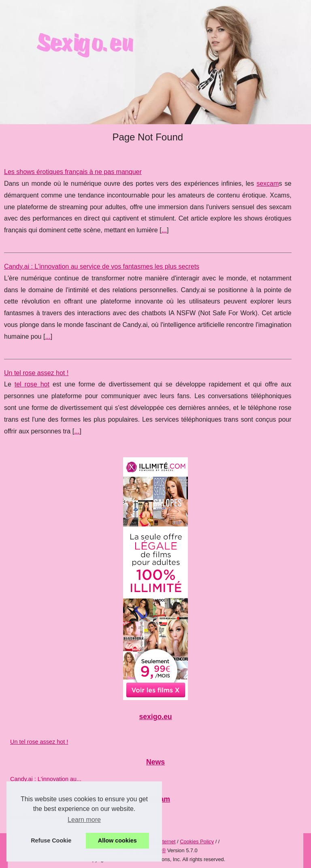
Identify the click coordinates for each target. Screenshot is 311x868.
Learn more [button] (84, 820)
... (164, 230)
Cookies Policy (197, 841)
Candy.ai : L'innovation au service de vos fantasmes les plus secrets (102, 266)
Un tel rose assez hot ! (36, 373)
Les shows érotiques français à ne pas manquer (73, 172)
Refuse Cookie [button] (51, 840)
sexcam (267, 184)
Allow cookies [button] (117, 840)
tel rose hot (32, 384)
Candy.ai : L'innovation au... (46, 779)
